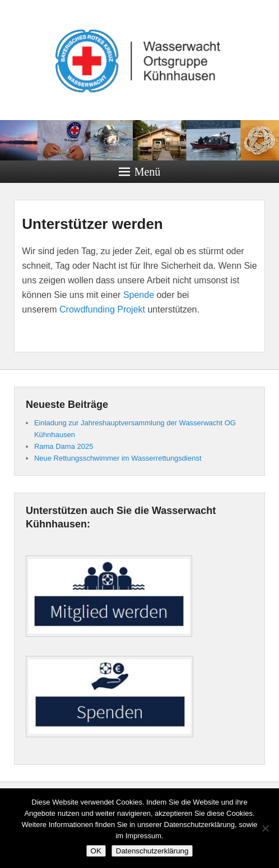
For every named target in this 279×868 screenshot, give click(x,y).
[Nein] (265, 828)
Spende (139, 295)
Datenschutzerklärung (152, 851)
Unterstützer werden (92, 224)
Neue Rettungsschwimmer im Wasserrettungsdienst (118, 458)
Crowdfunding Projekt (102, 309)
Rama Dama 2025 (64, 446)
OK (96, 851)
